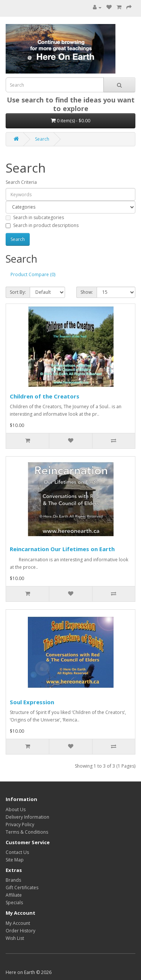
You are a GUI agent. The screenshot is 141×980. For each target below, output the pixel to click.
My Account (18, 923)
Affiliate (14, 895)
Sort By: (18, 292)
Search (42, 139)
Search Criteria (21, 182)
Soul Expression (32, 702)
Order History (20, 931)
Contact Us (17, 852)
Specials (14, 903)
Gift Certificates (22, 888)
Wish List (15, 938)
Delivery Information (27, 817)
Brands (13, 880)
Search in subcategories (35, 217)
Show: (87, 292)
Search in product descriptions (42, 225)
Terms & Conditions (27, 832)
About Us (16, 809)
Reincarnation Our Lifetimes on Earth (62, 549)
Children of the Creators (45, 396)
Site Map (15, 860)
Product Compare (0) (33, 274)
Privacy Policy (20, 824)
